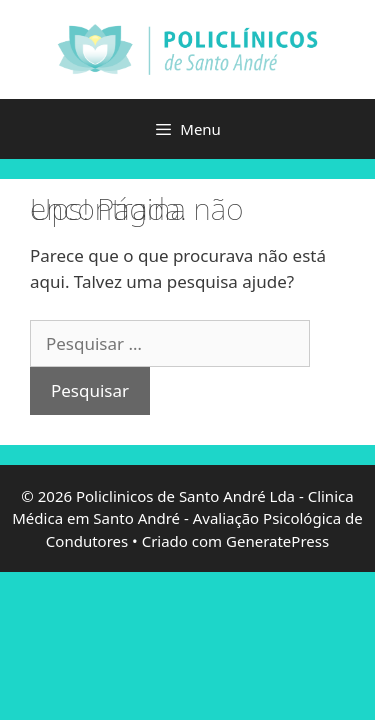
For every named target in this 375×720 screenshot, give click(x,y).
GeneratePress (277, 541)
